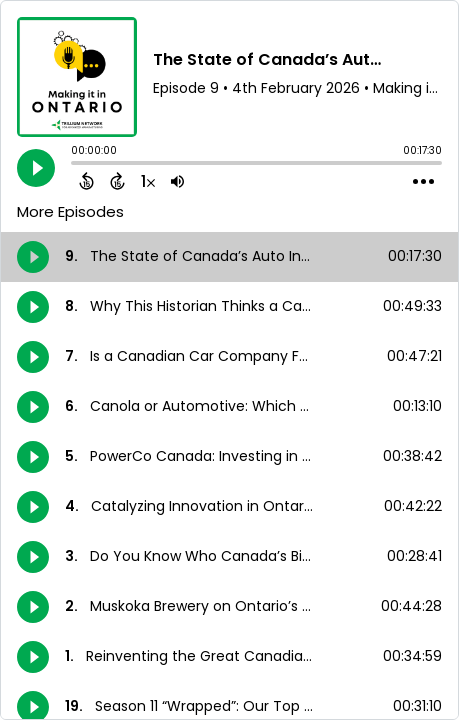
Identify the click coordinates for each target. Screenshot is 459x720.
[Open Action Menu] (423, 182)
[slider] (76, 165)
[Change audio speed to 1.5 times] (148, 181)
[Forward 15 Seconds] (117, 181)
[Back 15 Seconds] (86, 181)
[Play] (36, 168)
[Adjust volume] (177, 181)
